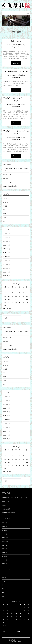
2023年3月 (7, 237)
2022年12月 (7, 249)
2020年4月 (7, 264)
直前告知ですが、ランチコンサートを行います (14, 498)
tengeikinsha (16, 47)
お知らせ (6, 202)
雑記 (5, 221)
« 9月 (5, 308)
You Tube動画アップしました (16, 71)
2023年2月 (7, 241)
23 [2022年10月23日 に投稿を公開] (27, 299)
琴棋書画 (6, 178)
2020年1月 (7, 276)
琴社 (5, 214)
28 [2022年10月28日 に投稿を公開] (20, 303)
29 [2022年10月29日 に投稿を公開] (23, 303)
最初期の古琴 (7, 174)
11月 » (9, 308)
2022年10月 (7, 257)
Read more (16, 63)
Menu (27, 13)
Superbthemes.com (16, 642)
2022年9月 (7, 260)
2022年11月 (7, 253)
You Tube (6, 198)
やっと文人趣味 (8, 182)
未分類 (5, 206)
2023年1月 (7, 245)
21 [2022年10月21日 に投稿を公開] (20, 299)
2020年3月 (7, 268)
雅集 (5, 217)
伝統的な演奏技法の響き (10, 186)
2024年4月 (7, 233)
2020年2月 (7, 272)
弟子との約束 (16, 41)
